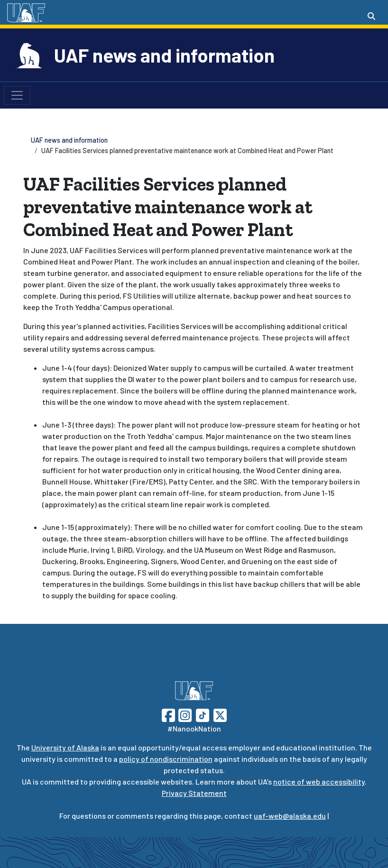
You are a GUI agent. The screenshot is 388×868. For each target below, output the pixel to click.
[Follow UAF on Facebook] (168, 714)
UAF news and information (164, 55)
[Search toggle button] (371, 16)
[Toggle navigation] (17, 95)
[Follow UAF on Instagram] (184, 714)
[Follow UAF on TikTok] (203, 714)
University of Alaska (65, 747)
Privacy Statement (194, 793)
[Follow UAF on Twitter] (220, 714)
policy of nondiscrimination (166, 759)
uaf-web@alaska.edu (290, 816)
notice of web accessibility (319, 781)
